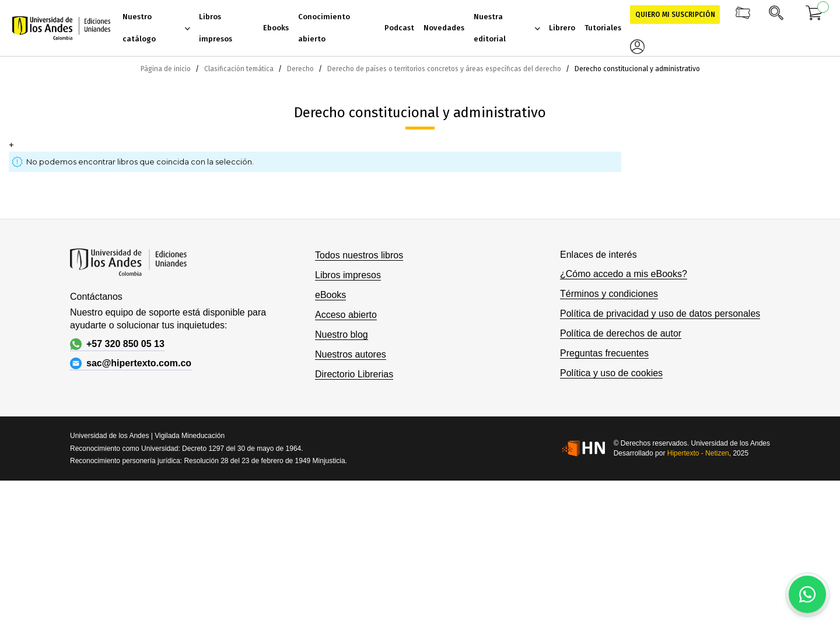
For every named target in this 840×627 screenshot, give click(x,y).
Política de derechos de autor (621, 333)
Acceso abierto (346, 315)
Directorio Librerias (354, 374)
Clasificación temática (240, 69)
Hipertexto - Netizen (698, 453)
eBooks (330, 295)
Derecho (301, 69)
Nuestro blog (342, 334)
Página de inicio (167, 69)
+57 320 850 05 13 (117, 344)
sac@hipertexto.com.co (131, 363)
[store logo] (61, 28)
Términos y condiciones (609, 294)
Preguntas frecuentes (604, 353)
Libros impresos (348, 275)
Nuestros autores (351, 354)
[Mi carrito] (814, 15)
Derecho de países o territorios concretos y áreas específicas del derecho (445, 69)
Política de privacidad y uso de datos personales (660, 313)
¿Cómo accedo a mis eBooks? (624, 274)
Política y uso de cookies (611, 373)
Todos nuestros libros (359, 255)
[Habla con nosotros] (807, 594)
